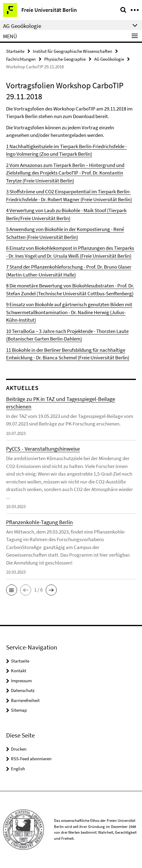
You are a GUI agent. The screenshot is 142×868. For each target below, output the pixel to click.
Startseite (15, 51)
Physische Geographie (65, 59)
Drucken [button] (19, 749)
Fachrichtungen (21, 59)
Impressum (21, 681)
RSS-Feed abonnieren (31, 759)
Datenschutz (23, 690)
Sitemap (19, 710)
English (18, 769)
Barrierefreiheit (25, 700)
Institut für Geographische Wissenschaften (73, 51)
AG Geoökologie (109, 59)
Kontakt (19, 671)
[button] (12, 590)
